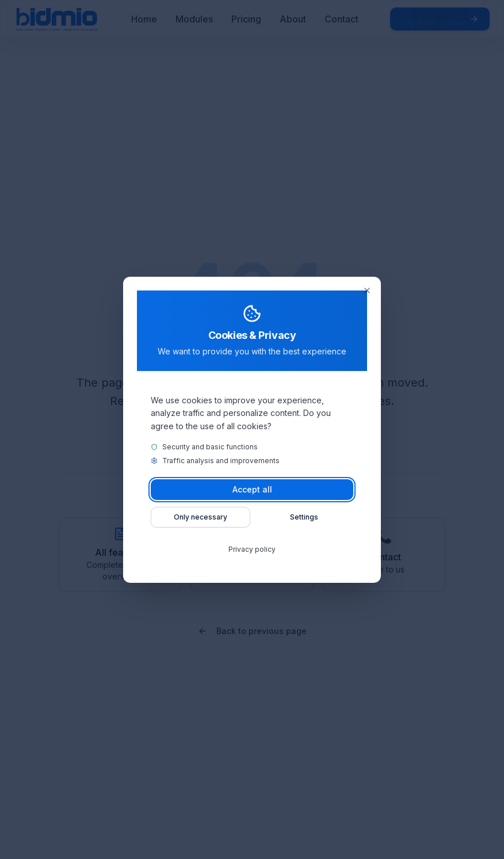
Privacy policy (252, 549)
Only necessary (201, 517)
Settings (304, 517)
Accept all (252, 489)
